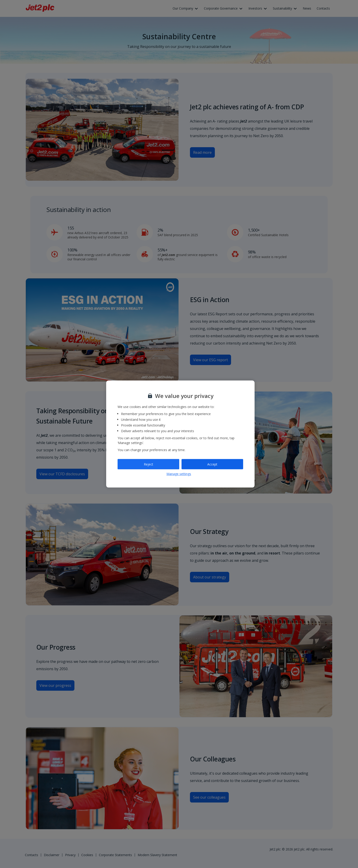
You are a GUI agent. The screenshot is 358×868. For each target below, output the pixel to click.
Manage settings (179, 474)
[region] (180, 434)
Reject (149, 464)
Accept (212, 464)
